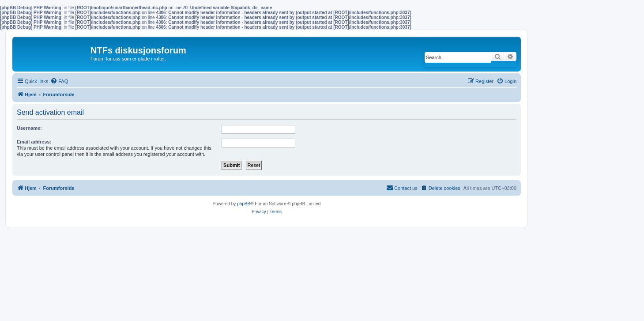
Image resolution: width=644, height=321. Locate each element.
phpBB (244, 204)
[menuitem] (59, 81)
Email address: (34, 142)
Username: (29, 128)
